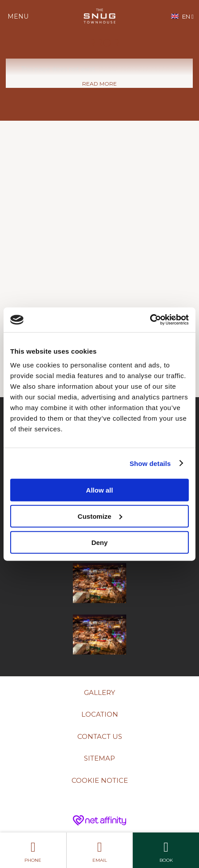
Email (100, 850)
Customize (100, 516)
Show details (150, 463)
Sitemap (99, 758)
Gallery (99, 692)
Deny (100, 542)
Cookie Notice (100, 780)
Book (166, 850)
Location (100, 714)
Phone (33, 850)
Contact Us (100, 736)
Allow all (100, 490)
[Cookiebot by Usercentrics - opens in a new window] (150, 320)
